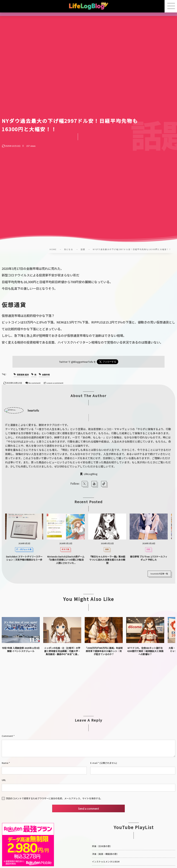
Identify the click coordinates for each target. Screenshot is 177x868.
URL (4, 780)
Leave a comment (55, 383)
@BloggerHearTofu (82, 362)
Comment (7, 736)
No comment (34, 383)
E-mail (94, 763)
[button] (171, 6)
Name (5, 763)
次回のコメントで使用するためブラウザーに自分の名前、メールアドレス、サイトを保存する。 (54, 798)
